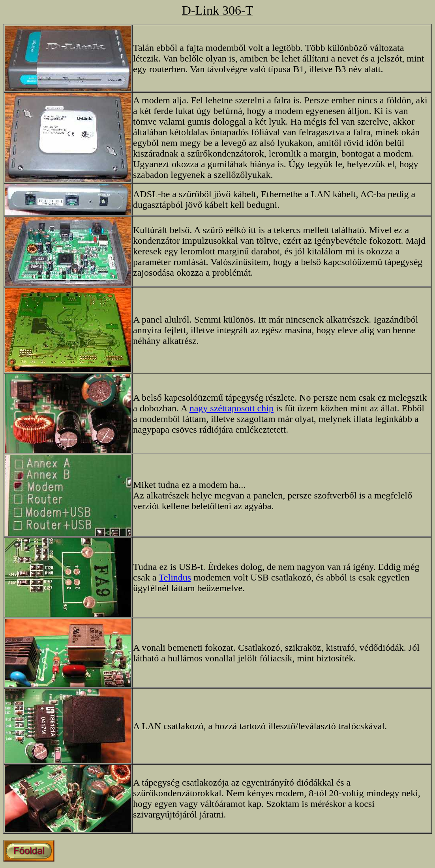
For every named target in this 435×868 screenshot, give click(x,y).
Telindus (175, 577)
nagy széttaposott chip (232, 408)
